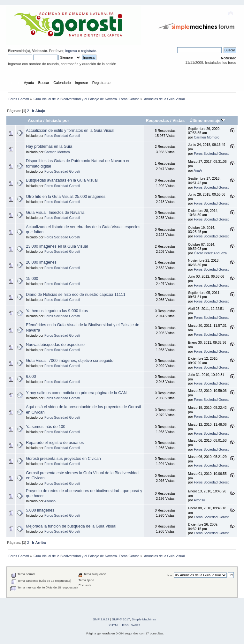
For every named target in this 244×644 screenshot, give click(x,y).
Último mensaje (207, 120)
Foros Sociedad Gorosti (62, 136)
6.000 (31, 377)
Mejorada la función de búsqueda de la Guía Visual (71, 526)
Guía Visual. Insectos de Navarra (55, 213)
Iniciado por (57, 120)
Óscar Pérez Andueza (210, 253)
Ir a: (170, 575)
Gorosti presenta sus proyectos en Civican (63, 459)
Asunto (35, 120)
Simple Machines (144, 619)
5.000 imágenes (40, 510)
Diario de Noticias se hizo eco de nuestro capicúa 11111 (76, 295)
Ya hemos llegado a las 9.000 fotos (57, 311)
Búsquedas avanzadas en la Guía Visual (62, 180)
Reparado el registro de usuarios (55, 443)
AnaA (198, 170)
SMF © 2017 (121, 619)
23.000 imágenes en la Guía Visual (57, 246)
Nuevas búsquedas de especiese (55, 345)
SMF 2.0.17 (101, 619)
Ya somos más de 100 (46, 427)
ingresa (71, 51)
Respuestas (157, 120)
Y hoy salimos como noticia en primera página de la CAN (76, 393)
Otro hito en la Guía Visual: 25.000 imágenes (66, 197)
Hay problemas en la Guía (49, 146)
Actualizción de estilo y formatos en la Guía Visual (70, 131)
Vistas (179, 120)
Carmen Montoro (206, 137)
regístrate (89, 51)
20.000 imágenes (41, 262)
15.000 (32, 279)
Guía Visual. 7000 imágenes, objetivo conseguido (70, 361)
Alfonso (50, 501)
